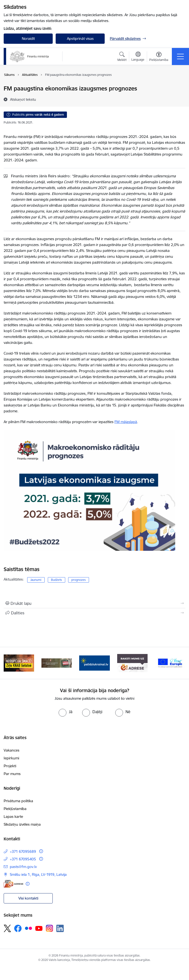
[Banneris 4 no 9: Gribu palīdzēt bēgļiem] (132, 663)
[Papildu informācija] (41, 851)
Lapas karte (13, 817)
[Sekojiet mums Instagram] (50, 928)
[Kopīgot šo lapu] (94, 613)
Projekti (10, 766)
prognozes (79, 580)
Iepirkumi (11, 758)
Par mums (12, 774)
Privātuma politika (18, 801)
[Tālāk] (180, 663)
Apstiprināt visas (80, 39)
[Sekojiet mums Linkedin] (60, 928)
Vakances (12, 750)
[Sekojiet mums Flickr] (28, 928)
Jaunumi (36, 580)
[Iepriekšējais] (9, 663)
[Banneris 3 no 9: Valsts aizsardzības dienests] (94, 663)
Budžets (57, 580)
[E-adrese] (13, 884)
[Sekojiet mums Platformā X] (7, 928)
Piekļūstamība (15, 809)
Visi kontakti (28, 898)
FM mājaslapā (126, 422)
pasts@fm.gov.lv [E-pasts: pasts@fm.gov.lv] (23, 867)
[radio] (65, 712)
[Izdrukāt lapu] (94, 603)
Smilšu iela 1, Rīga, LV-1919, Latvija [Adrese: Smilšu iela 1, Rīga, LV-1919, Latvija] (38, 874)
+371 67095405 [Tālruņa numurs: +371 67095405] (23, 859)
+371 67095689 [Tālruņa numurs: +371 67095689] (23, 851)
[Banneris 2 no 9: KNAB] (57, 663)
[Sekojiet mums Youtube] (39, 928)
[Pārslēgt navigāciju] (180, 56)
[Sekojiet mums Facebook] (18, 928)
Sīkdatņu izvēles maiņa (22, 824)
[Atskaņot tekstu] (23, 99)
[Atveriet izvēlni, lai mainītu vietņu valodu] (138, 57)
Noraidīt (28, 39)
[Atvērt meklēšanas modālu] (122, 57)
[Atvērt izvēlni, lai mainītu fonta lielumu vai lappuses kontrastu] (159, 57)
